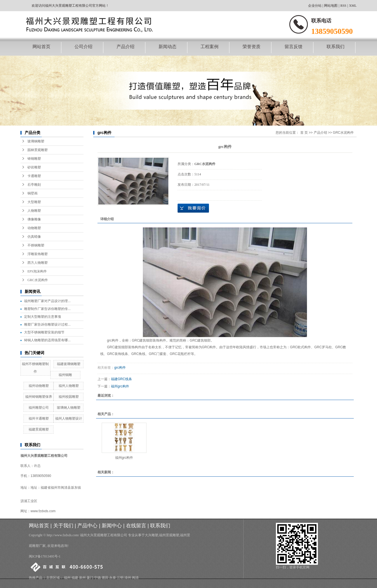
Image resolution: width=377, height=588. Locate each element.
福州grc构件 (120, 386)
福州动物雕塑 (39, 386)
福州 (67, 578)
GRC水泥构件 (38, 280)
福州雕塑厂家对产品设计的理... (47, 301)
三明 (120, 578)
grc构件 (120, 368)
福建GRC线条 (121, 379)
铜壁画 (32, 193)
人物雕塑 (34, 211)
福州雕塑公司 (39, 408)
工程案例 (210, 47)
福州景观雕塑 (169, 535)
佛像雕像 (34, 219)
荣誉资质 (252, 47)
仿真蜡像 (34, 237)
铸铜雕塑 (34, 159)
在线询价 (193, 208)
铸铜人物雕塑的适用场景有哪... (47, 340)
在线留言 (136, 526)
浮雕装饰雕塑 (38, 254)
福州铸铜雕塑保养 (39, 397)
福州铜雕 (65, 375)
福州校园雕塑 (69, 397)
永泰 (113, 578)
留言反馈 (294, 47)
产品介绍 (125, 47)
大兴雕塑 (152, 535)
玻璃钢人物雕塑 (69, 408)
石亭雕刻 (34, 185)
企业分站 (315, 6)
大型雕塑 (34, 202)
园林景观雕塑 (38, 150)
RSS (343, 6)
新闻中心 (112, 526)
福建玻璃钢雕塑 (69, 364)
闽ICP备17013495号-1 (45, 556)
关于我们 (63, 526)
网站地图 (331, 6)
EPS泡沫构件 (37, 271)
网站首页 (41, 47)
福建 (75, 578)
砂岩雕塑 (34, 167)
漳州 (128, 578)
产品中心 (87, 526)
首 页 (304, 133)
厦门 (90, 578)
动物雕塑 (34, 228)
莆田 (105, 578)
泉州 (82, 578)
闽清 (135, 578)
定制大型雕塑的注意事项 (43, 317)
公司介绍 (83, 47)
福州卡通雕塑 (39, 418)
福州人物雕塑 (69, 386)
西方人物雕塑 (38, 263)
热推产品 (36, 578)
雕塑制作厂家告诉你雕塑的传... (47, 309)
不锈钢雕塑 (36, 245)
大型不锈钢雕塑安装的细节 (44, 332)
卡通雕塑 (34, 176)
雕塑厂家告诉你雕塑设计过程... (47, 324)
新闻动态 (167, 47)
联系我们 (336, 47)
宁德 (97, 578)
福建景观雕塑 (39, 429)
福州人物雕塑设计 (69, 418)
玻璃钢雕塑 (36, 141)
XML (353, 6)
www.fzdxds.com (43, 511)
